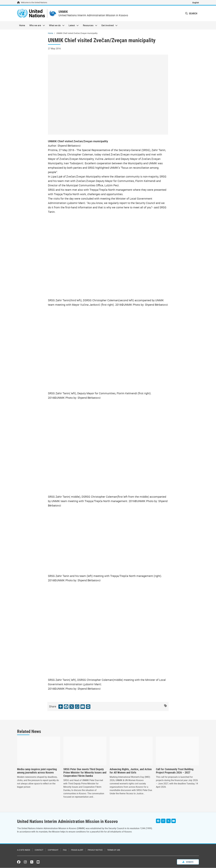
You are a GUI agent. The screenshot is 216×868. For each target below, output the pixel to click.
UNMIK (65, 12)
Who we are (36, 26)
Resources (89, 26)
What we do (56, 26)
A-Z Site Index (24, 850)
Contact (39, 850)
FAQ (65, 850)
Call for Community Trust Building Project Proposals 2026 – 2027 (175, 771)
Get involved (108, 26)
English (196, 3)
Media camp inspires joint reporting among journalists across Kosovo (37, 771)
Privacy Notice (95, 850)
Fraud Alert (77, 850)
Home (22, 26)
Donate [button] (188, 862)
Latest (73, 26)
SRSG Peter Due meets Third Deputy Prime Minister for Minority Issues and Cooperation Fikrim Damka (85, 773)
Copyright (53, 850)
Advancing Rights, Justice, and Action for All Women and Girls (131, 771)
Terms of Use (114, 850)
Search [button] (191, 14)
